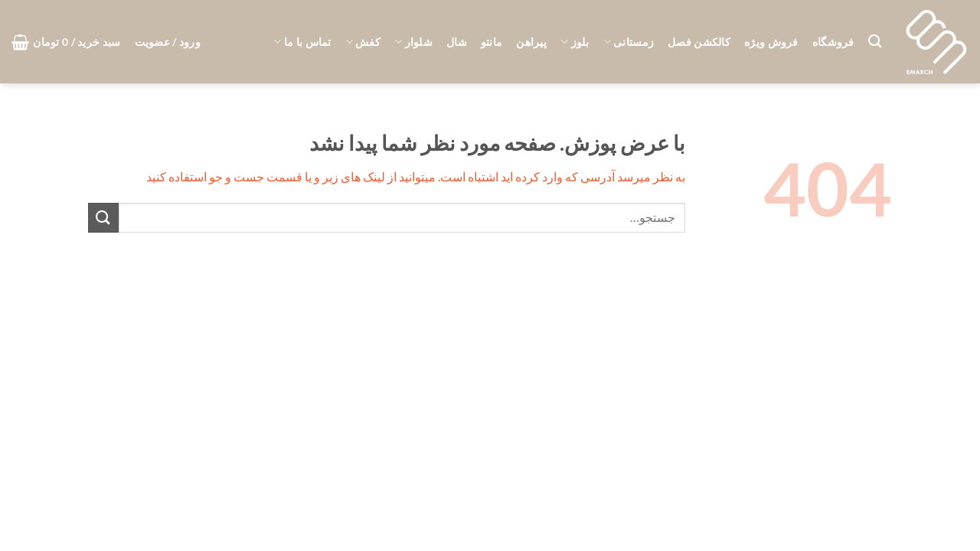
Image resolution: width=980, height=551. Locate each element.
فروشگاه (833, 42)
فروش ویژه (771, 42)
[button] (168, 42)
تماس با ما (302, 42)
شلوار (413, 42)
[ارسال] (103, 218)
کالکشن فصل (699, 42)
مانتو (492, 42)
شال (457, 42)
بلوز (575, 42)
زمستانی (629, 42)
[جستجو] (875, 42)
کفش (363, 42)
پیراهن (531, 42)
